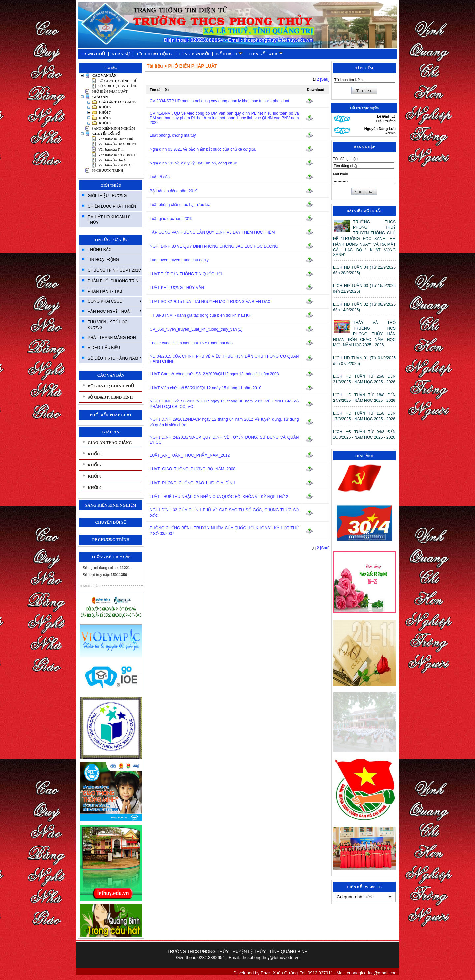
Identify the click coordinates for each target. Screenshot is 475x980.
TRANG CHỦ (93, 54)
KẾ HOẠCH (229, 54)
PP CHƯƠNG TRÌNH (107, 171)
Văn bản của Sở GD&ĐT (117, 155)
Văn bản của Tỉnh (111, 149)
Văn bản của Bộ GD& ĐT (117, 144)
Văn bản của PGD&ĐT (115, 165)
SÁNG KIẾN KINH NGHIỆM (113, 128)
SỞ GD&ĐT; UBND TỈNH (118, 86)
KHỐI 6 (105, 107)
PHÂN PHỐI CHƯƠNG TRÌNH (114, 281)
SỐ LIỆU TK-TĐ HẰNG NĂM (114, 358)
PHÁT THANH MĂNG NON (112, 338)
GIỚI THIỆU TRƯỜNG (107, 196)
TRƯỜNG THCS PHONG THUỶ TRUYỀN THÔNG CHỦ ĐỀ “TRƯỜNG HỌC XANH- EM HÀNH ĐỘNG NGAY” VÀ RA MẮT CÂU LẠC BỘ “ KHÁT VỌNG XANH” (364, 238)
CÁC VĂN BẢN (104, 76)
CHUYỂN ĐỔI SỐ (106, 134)
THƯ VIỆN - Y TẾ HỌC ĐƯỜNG (108, 325)
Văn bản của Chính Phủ (116, 139)
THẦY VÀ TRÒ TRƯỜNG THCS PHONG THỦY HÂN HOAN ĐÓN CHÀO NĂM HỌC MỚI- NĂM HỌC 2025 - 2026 (364, 334)
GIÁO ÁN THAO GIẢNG (118, 102)
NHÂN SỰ (121, 54)
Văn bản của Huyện (113, 160)
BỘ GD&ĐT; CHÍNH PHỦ (118, 81)
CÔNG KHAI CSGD (114, 301)
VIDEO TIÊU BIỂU (104, 348)
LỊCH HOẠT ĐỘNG (154, 54)
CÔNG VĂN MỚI (194, 54)
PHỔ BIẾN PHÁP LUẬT (110, 91)
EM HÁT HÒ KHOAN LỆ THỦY (109, 220)
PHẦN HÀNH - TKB (105, 291)
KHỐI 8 (105, 118)
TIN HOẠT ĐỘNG (103, 260)
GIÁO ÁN (100, 97)
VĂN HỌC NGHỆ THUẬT (114, 311)
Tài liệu (155, 66)
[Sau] (325, 79)
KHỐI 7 (105, 113)
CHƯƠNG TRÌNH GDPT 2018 (114, 270)
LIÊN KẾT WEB (265, 54)
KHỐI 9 (105, 123)
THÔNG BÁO (100, 250)
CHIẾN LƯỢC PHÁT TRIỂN (112, 206)
